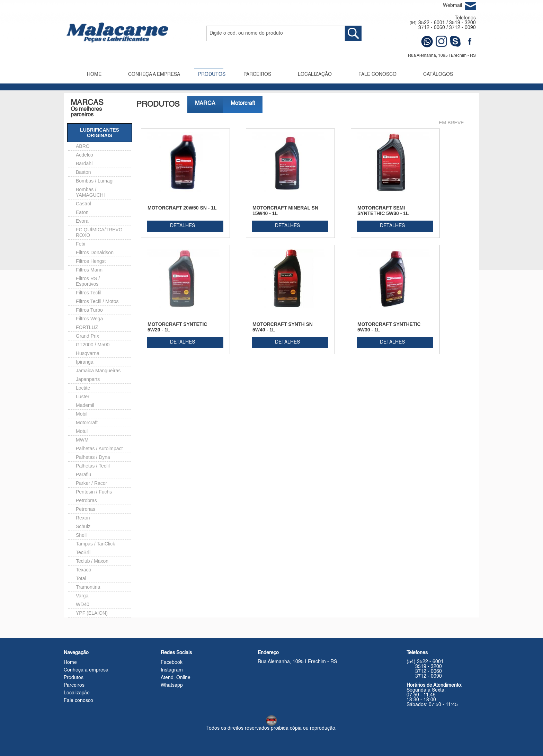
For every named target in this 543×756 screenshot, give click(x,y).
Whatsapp (172, 685)
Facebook (172, 662)
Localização (77, 693)
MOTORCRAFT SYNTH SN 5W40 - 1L (283, 327)
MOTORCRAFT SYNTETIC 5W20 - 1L (177, 327)
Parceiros (74, 685)
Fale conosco (78, 701)
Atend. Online (176, 678)
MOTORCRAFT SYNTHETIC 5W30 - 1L (389, 327)
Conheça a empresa (86, 670)
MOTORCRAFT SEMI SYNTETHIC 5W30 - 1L (383, 211)
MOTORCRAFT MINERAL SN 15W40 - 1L (285, 211)
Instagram (172, 670)
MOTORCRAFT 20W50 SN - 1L (182, 208)
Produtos (74, 678)
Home (70, 662)
